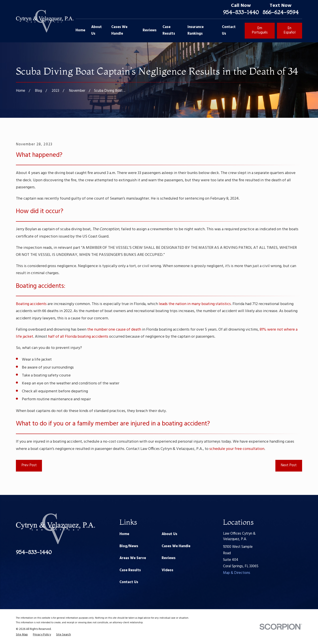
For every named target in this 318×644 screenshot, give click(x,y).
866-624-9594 (281, 12)
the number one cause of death (114, 330)
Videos (168, 570)
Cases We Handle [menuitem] (119, 30)
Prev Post (29, 465)
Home (124, 534)
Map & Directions (237, 573)
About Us (169, 534)
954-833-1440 (241, 12)
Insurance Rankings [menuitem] (196, 30)
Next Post (289, 465)
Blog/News (129, 546)
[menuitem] (22, 635)
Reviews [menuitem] (150, 30)
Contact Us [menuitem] (229, 30)
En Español (290, 30)
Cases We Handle (176, 546)
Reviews (169, 558)
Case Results (130, 570)
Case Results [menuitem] (169, 30)
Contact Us (129, 582)
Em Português (260, 30)
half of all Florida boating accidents (78, 337)
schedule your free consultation (237, 449)
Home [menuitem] (80, 30)
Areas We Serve (133, 558)
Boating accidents (31, 304)
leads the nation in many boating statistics (195, 304)
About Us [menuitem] (97, 30)
